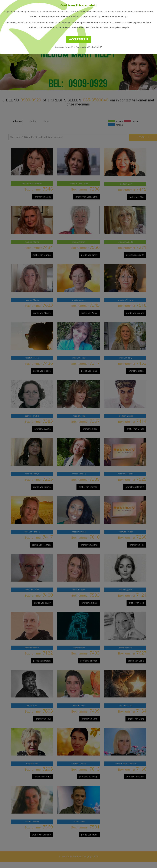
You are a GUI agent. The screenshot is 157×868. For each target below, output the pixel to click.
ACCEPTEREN (78, 39)
